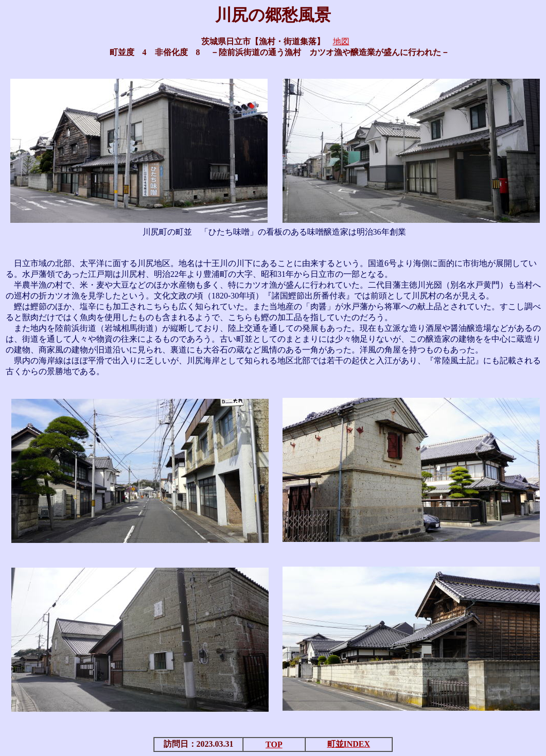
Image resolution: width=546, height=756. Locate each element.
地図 (341, 41)
